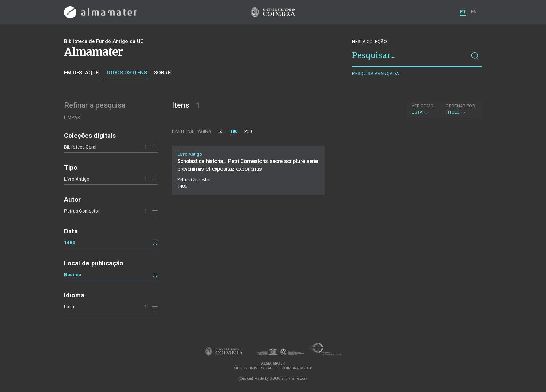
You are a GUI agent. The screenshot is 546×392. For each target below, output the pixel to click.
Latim (70, 306)
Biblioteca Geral (80, 147)
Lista (423, 109)
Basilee (73, 274)
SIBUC (275, 379)
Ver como (423, 106)
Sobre (162, 73)
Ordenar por (460, 106)
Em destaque (81, 73)
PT (463, 12)
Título (460, 109)
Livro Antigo (77, 179)
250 (248, 131)
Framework (298, 379)
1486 (70, 242)
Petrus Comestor (82, 211)
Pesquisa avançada (376, 74)
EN (474, 12)
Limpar (72, 117)
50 (221, 131)
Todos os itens (126, 73)
